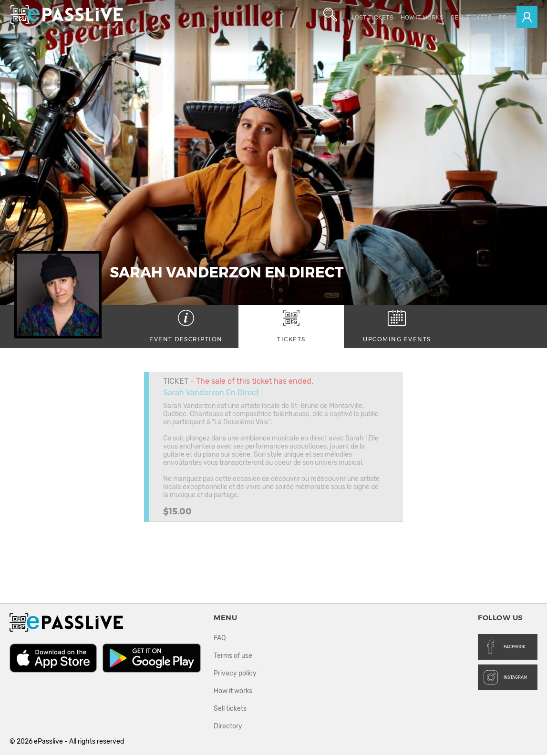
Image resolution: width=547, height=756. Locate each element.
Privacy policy (235, 674)
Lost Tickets (372, 17)
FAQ (220, 639)
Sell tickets (471, 17)
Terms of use (233, 657)
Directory (228, 727)
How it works (422, 17)
